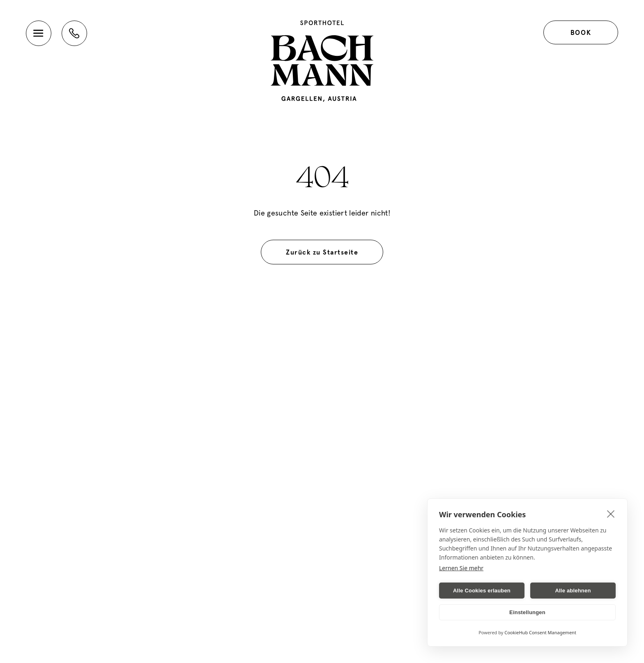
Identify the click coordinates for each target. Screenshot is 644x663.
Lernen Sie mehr (461, 568)
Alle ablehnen (573, 591)
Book (581, 32)
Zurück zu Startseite (322, 252)
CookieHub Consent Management (540, 632)
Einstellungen (527, 612)
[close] (611, 514)
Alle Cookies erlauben (482, 591)
